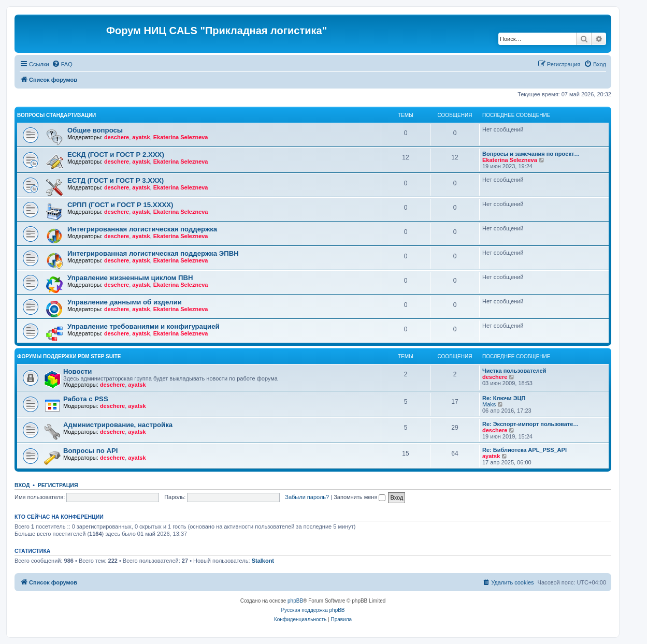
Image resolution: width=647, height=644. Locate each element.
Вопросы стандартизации (56, 115)
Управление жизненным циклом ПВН (130, 278)
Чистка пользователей (514, 371)
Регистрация (58, 485)
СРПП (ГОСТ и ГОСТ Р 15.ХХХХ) (120, 205)
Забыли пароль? (307, 497)
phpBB (295, 601)
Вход (22, 485)
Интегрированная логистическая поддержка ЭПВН (153, 253)
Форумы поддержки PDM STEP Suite (69, 356)
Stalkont (263, 561)
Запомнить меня (360, 497)
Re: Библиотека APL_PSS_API (524, 450)
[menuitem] (62, 64)
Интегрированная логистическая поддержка (142, 229)
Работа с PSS (86, 399)
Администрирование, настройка (118, 425)
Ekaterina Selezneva (181, 137)
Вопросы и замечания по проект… (531, 154)
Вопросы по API (90, 451)
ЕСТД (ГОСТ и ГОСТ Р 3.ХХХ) (116, 180)
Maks (489, 404)
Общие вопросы (95, 130)
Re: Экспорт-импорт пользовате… (530, 424)
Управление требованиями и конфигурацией (143, 326)
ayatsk (141, 137)
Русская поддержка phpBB (313, 610)
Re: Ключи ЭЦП (504, 398)
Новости (77, 371)
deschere (117, 137)
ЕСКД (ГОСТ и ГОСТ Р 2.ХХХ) (116, 155)
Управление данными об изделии (125, 302)
